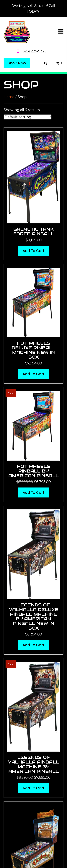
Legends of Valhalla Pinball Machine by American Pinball (34, 764)
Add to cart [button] (33, 251)
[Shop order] (28, 117)
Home (9, 97)
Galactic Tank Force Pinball (34, 232)
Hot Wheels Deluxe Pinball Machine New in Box (34, 350)
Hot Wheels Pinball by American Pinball (34, 471)
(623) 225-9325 (34, 51)
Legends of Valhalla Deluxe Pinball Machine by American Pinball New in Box (34, 616)
